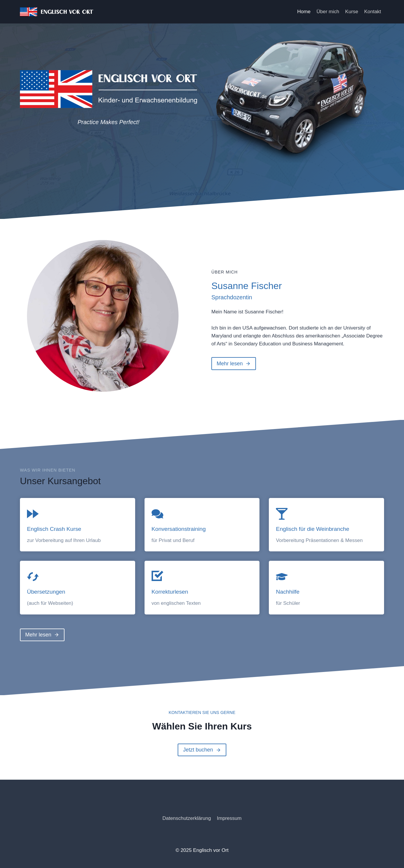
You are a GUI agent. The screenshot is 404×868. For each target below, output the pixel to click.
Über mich (328, 12)
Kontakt (373, 12)
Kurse (352, 12)
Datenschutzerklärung (187, 818)
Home (304, 12)
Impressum (229, 818)
